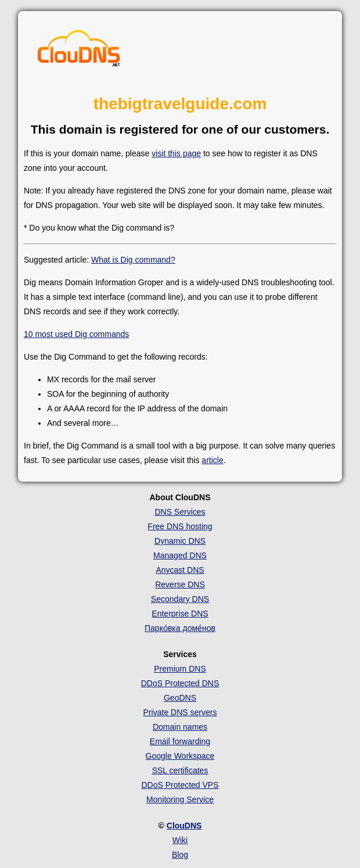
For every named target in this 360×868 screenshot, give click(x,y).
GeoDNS (180, 698)
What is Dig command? (133, 260)
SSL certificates (180, 770)
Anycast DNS (180, 570)
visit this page (176, 153)
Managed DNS (180, 555)
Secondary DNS (180, 599)
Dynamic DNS (180, 541)
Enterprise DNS (180, 614)
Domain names (180, 727)
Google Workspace (180, 756)
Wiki (180, 840)
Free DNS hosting (180, 526)
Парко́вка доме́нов (180, 628)
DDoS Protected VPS (180, 785)
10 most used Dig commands (76, 334)
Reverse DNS (180, 584)
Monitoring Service (180, 799)
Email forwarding (180, 741)
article (212, 460)
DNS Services (180, 512)
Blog (180, 855)
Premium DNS (180, 669)
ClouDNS (184, 826)
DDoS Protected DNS (180, 683)
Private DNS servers (180, 712)
